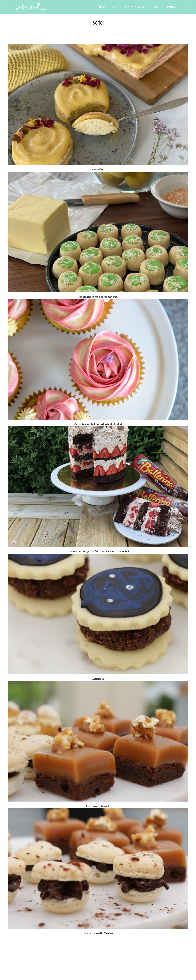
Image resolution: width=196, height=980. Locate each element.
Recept (156, 7)
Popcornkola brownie (98, 806)
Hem (102, 7)
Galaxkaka (98, 679)
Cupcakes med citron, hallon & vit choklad (98, 424)
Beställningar (135, 7)
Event (115, 7)
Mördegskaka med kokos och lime (98, 297)
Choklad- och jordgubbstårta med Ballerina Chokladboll (98, 551)
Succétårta (98, 170)
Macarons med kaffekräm (98, 933)
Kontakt (172, 7)
